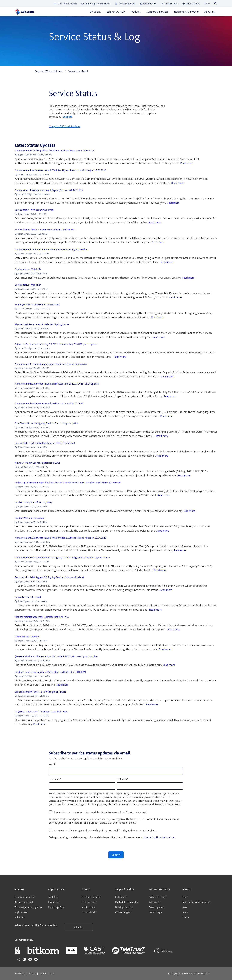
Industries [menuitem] (19, 917)
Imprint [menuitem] (43, 974)
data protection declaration (159, 837)
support (67, 117)
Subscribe (78, 927)
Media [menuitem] (186, 917)
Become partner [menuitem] (157, 907)
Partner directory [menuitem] (157, 897)
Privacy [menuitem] (32, 974)
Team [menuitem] (185, 897)
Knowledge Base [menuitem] (56, 907)
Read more (187, 163)
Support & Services (157, 12)
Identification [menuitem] (89, 907)
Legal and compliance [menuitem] (25, 897)
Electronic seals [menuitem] (89, 902)
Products (136, 12)
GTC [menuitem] (52, 974)
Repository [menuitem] (20, 974)
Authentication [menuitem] (89, 912)
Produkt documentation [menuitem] (127, 902)
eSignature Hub (116, 12)
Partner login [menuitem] (155, 912)
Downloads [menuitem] (54, 902)
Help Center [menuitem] (121, 897)
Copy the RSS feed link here (65, 126)
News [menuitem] (185, 912)
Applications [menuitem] (21, 912)
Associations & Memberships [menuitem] (197, 902)
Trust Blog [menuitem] (53, 897)
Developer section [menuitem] (124, 907)
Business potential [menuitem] (24, 902)
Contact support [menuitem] (123, 912)
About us (210, 12)
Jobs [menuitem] (185, 907)
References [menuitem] (154, 902)
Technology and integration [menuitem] (28, 907)
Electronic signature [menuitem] (92, 897)
